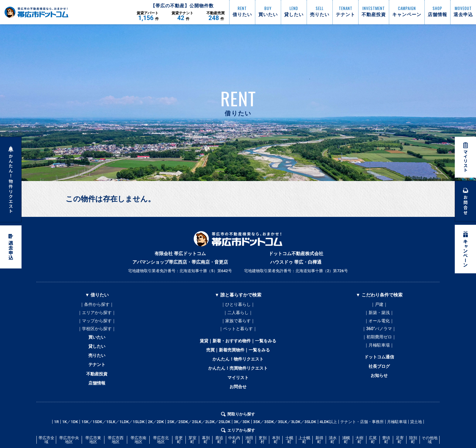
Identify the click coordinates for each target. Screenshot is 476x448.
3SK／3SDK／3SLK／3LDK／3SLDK (285, 433)
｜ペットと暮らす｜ (238, 332)
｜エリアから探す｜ (97, 314)
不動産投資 (97, 383)
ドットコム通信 (379, 364)
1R (56, 433)
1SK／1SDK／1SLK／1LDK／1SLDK (113, 433)
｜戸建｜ (379, 305)
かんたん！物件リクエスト (238, 366)
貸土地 (416, 433)
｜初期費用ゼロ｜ (379, 341)
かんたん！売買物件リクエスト (238, 376)
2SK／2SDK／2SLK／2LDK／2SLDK (199, 433)
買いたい (97, 342)
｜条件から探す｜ (97, 305)
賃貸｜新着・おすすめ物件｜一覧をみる (238, 345)
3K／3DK (242, 433)
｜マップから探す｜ (97, 323)
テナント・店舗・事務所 (362, 433)
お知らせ (379, 384)
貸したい (97, 352)
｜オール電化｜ (379, 323)
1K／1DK (70, 433)
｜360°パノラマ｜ (379, 332)
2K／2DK (156, 433)
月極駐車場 (397, 433)
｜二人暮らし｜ (238, 314)
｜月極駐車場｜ (379, 350)
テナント (97, 373)
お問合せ (238, 397)
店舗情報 (97, 393)
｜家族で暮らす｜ (238, 323)
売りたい (97, 362)
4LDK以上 (328, 433)
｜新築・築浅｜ (379, 314)
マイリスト (238, 387)
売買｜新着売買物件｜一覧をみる (238, 356)
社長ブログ (379, 374)
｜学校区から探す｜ (97, 332)
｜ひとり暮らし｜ (238, 305)
